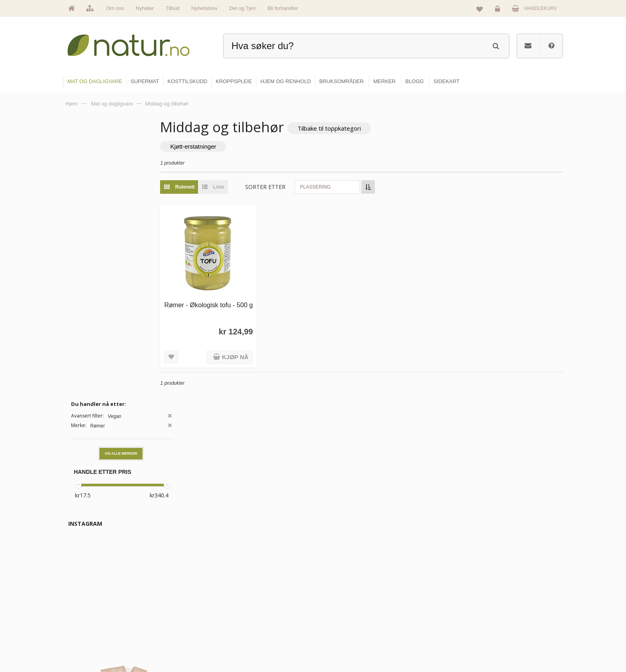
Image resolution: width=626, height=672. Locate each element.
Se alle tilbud (253, 642)
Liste (241, 188)
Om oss (115, 8)
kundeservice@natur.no (143, 621)
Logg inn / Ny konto (509, 574)
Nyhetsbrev (204, 8)
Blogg (414, 574)
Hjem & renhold (340, 642)
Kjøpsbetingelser (506, 625)
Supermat (334, 591)
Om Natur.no (252, 591)
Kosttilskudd (336, 608)
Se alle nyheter (255, 625)
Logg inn (499, 10)
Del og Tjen (242, 8)
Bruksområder (423, 591)
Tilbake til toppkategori (359, 128)
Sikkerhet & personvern (514, 642)
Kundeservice (503, 608)
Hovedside (250, 574)
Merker (246, 608)
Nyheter (145, 8)
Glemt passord (504, 591)
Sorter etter (295, 188)
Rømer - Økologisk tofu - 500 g (229, 302)
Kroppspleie (336, 625)
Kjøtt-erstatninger (223, 147)
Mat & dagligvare (341, 574)
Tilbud (173, 8)
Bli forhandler (283, 8)
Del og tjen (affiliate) (429, 625)
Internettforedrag (426, 608)
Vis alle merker (121, 177)
